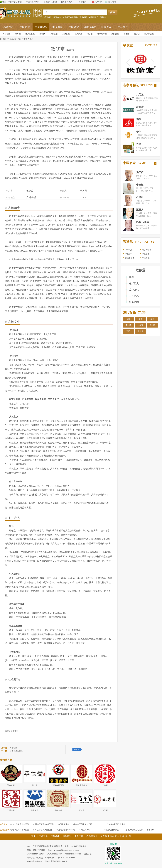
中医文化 (12, 39)
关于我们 (82, 2)
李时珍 (128, 325)
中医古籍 (129, 254)
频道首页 (9, 27)
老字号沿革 (23, 39)
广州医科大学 (85, 830)
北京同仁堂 (30, 34)
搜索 (113, 12)
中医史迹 (25, 27)
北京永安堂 (149, 34)
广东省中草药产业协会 (116, 824)
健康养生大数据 (50, 2)
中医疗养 (79, 836)
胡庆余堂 (78, 34)
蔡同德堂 (115, 34)
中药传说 (123, 27)
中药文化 (43, 836)
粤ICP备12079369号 (66, 858)
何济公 (137, 34)
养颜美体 (91, 836)
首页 (4, 2)
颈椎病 (103, 17)
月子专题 (103, 836)
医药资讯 (114, 836)
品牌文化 (134, 290)
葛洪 (152, 319)
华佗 (140, 319)
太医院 (152, 325)
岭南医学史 (90, 27)
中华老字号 (41, 27)
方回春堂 (6, 34)
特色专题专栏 (67, 2)
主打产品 (134, 296)
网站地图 (112, 2)
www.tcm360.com (55, 854)
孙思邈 (140, 325)
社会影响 (134, 302)
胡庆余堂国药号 (16, 751)
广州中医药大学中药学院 (43, 824)
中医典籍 (58, 27)
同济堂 (90, 34)
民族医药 (107, 27)
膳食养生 (67, 836)
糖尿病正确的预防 (70, 17)
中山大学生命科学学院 (20, 824)
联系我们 (126, 836)
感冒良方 (57, 17)
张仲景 (140, 331)
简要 (131, 277)
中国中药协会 (64, 824)
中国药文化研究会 (112, 830)
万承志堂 (54, 34)
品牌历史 (134, 283)
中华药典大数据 (33, 2)
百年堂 (126, 34)
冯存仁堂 (66, 34)
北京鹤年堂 (102, 34)
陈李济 (42, 34)
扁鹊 (128, 319)
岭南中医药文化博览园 (83, 824)
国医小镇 (150, 830)
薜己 (128, 331)
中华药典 (55, 836)
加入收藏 (98, 2)
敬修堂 (18, 34)
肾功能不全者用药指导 (89, 17)
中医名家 (74, 27)
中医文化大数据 (15, 2)
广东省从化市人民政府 (133, 830)
